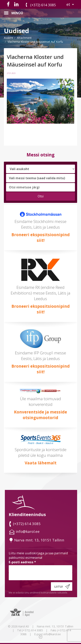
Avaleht (9, 38)
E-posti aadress (22, 562)
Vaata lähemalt (41, 463)
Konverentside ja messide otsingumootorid (40, 415)
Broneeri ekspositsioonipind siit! (41, 237)
